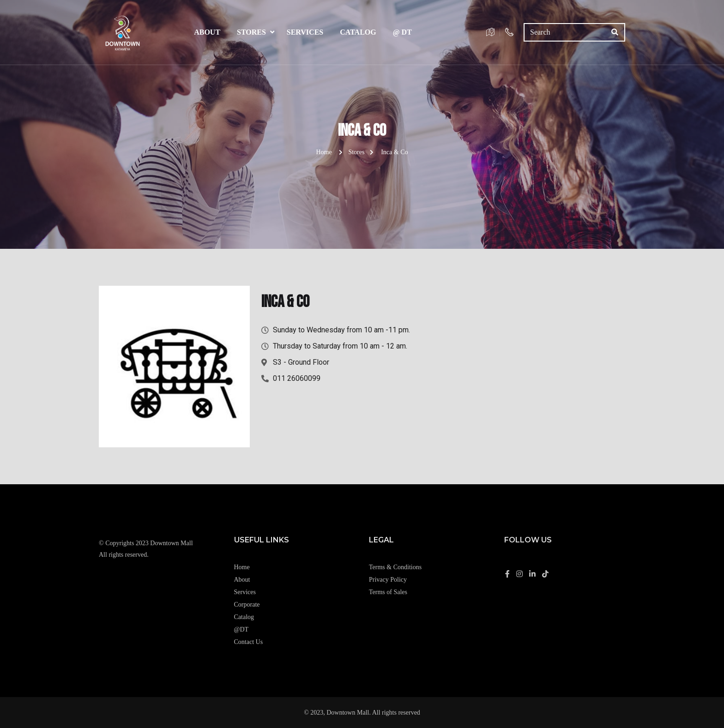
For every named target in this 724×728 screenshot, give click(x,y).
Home (324, 152)
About (207, 32)
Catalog (358, 32)
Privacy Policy (388, 580)
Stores (251, 32)
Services (305, 32)
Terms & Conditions (395, 567)
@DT (241, 629)
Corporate (247, 605)
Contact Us (249, 642)
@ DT (402, 32)
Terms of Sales (388, 592)
